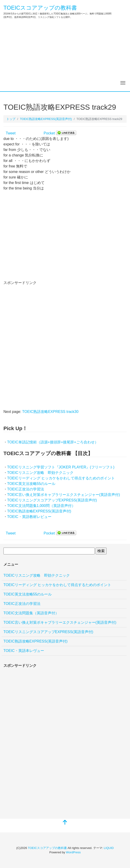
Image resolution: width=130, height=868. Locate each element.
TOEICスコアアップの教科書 (40, 8)
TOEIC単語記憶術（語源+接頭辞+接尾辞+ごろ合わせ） (53, 442)
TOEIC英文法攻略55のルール (31, 484)
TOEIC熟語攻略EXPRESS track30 (50, 412)
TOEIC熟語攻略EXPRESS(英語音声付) (39, 511)
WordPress (73, 852)
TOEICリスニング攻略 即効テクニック (40, 473)
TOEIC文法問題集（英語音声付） (31, 613)
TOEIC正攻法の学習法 (26, 489)
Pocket (49, 133)
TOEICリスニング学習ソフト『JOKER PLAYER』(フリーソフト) (61, 467)
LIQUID (109, 848)
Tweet (11, 133)
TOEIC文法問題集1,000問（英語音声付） (41, 506)
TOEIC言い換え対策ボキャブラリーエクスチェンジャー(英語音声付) (64, 495)
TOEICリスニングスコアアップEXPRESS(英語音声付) (52, 500)
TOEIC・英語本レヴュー (24, 651)
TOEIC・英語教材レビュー (29, 517)
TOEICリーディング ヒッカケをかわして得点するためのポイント (61, 478)
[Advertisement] (65, 57)
